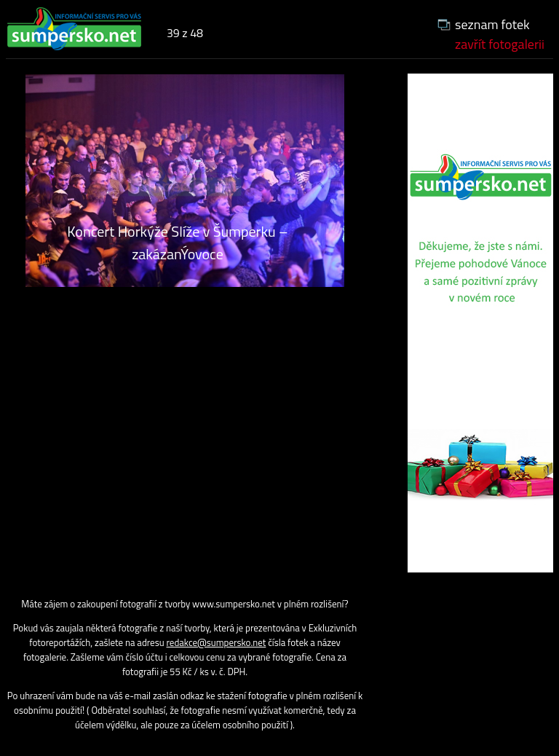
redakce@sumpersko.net (217, 642)
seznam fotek (492, 24)
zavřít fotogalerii (500, 44)
